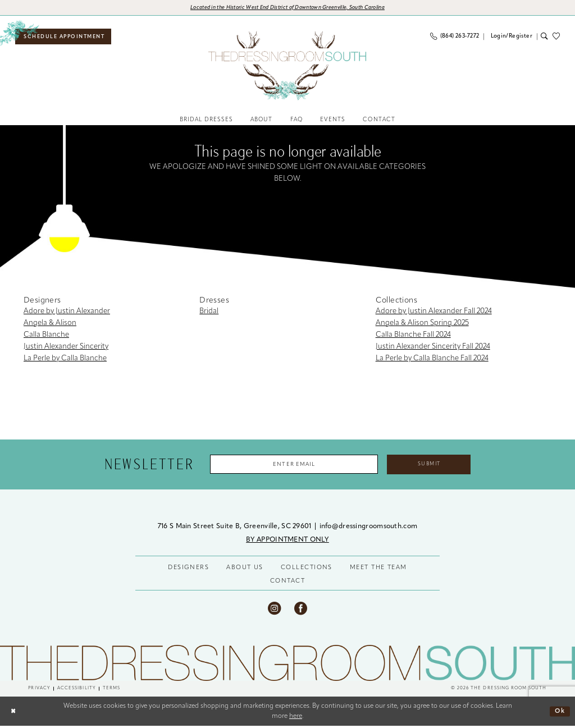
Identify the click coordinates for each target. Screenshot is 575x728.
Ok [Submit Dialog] (560, 713)
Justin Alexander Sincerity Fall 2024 (433, 348)
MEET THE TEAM (378, 569)
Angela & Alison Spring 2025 (422, 324)
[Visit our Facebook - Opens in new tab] (301, 610)
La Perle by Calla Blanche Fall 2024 (432, 360)
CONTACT (287, 583)
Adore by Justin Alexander (67, 312)
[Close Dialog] (13, 713)
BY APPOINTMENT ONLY (287, 542)
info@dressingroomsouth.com (369, 528)
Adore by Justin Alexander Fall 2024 (434, 312)
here (296, 718)
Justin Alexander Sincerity (66, 348)
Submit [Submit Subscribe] (432, 465)
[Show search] (545, 37)
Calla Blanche (46, 336)
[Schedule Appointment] (65, 37)
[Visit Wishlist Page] (558, 37)
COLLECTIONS (307, 569)
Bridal (209, 312)
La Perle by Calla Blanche (65, 360)
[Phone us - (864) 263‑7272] (455, 37)
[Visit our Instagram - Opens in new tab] (274, 610)
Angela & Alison (50, 324)
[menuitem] (65, 37)
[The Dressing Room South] (287, 665)
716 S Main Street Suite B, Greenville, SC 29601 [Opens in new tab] (236, 528)
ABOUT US (245, 569)
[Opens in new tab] (288, 8)
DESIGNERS (188, 569)
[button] (510, 37)
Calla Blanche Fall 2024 (413, 336)
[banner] (287, 66)
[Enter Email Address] (293, 466)
